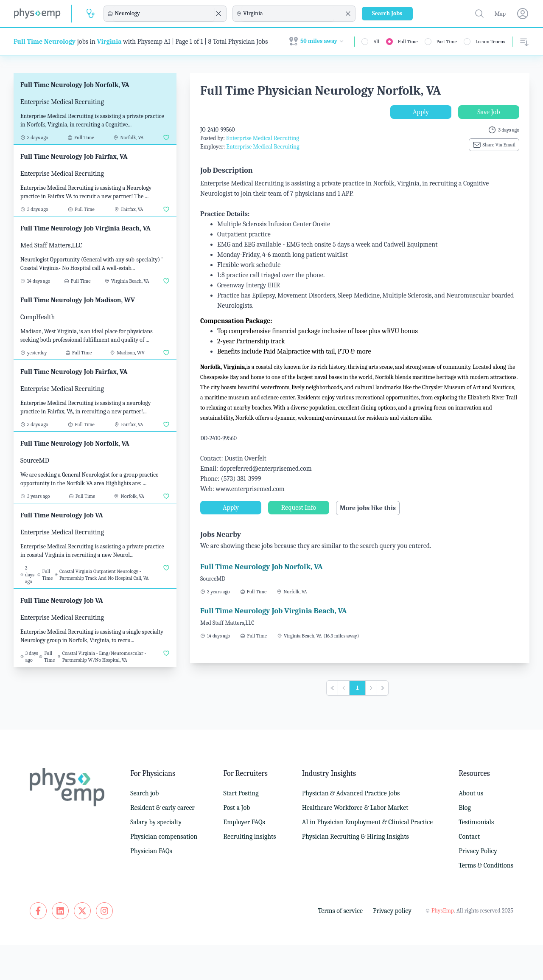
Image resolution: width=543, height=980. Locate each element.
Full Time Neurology (45, 42)
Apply (421, 112)
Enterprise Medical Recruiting (263, 138)
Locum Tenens (490, 42)
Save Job (488, 112)
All (376, 42)
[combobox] (164, 14)
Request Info (299, 508)
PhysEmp (443, 911)
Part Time (447, 42)
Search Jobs (387, 13)
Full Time (408, 42)
